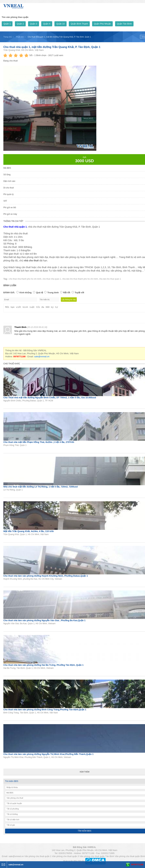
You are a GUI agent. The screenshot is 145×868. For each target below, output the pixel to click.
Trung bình (53, 293)
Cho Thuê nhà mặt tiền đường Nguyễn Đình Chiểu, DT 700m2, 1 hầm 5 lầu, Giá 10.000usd (50, 399)
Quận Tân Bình (124, 24)
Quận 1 (7, 24)
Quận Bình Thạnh (79, 24)
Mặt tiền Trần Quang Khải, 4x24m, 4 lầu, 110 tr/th (29, 532)
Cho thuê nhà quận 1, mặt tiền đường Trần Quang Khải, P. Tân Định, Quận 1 (52, 47)
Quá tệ (39, 293)
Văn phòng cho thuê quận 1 (38, 857)
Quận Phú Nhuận (102, 24)
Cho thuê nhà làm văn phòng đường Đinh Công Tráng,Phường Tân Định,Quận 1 (45, 711)
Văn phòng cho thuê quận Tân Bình (97, 857)
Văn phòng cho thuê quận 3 (65, 857)
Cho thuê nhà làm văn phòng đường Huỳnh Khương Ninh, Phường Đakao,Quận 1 (46, 577)
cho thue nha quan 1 (52, 279)
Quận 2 (20, 24)
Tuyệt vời (79, 293)
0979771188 (137, 865)
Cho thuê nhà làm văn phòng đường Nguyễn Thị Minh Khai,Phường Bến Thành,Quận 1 (48, 755)
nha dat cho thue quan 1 (110, 279)
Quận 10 (61, 24)
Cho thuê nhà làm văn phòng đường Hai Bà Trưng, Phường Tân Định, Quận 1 (43, 666)
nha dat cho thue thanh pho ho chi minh (80, 279)
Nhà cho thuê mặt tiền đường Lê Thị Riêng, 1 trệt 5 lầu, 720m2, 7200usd (41, 488)
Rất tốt (67, 293)
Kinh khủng (26, 293)
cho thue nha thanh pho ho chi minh (25, 279)
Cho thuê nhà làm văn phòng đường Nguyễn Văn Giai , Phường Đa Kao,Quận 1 (44, 621)
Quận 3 (33, 24)
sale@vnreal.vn (42, 358)
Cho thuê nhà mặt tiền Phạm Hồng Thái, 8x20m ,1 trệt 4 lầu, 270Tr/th (39, 443)
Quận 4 (47, 24)
